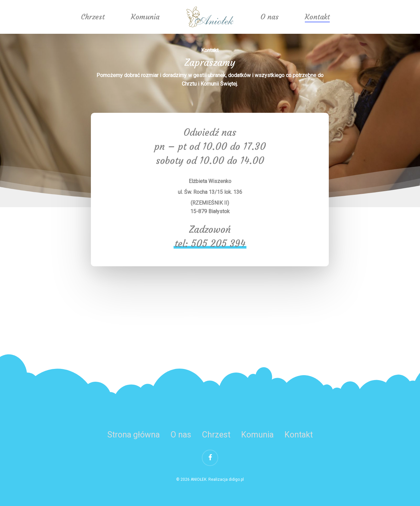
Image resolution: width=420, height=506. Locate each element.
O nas (270, 17)
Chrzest (93, 17)
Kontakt (317, 17)
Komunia (145, 17)
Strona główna (134, 435)
